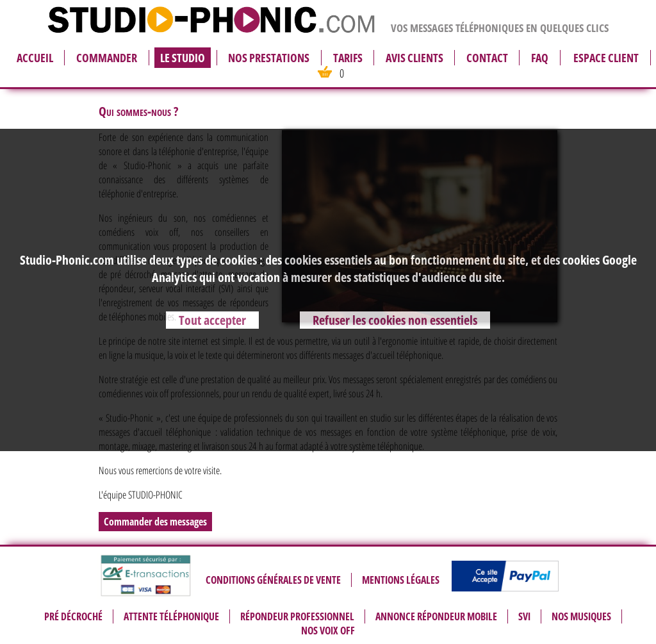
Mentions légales (401, 580)
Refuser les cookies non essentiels (395, 320)
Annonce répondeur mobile (436, 616)
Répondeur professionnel (297, 616)
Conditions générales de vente (273, 580)
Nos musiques (581, 616)
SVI (524, 616)
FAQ (540, 58)
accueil (35, 58)
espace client (606, 58)
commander (107, 58)
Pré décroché (73, 616)
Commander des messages (155, 522)
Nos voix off (328, 631)
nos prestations (269, 58)
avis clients (414, 58)
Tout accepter (212, 320)
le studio (183, 58)
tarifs (348, 58)
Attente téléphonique (171, 616)
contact (487, 58)
